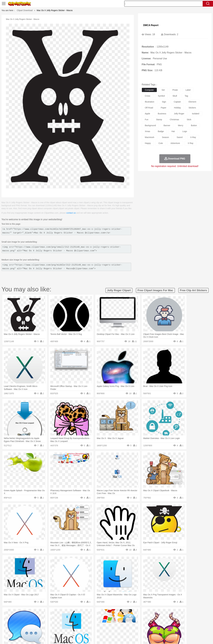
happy (148, 143)
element (192, 102)
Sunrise (119, 612)
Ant (30, 617)
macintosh (150, 137)
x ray (191, 143)
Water (135, 612)
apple (147, 114)
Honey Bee (115, 617)
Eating (131, 630)
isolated (196, 114)
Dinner (118, 630)
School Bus (92, 626)
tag (186, 96)
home (104, 621)
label (188, 90)
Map (100, 626)
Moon (111, 612)
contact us (71, 213)
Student (32, 626)
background (150, 125)
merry (181, 125)
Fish (101, 617)
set (163, 90)
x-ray (193, 137)
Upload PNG (188, 638)
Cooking (146, 630)
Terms (146, 638)
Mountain (127, 612)
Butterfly (48, 617)
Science (126, 626)
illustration (150, 102)
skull (175, 96)
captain (177, 102)
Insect (124, 617)
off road (149, 108)
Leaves (46, 612)
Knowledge (108, 626)
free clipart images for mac (155, 290)
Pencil (73, 626)
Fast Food (61, 630)
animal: (23, 617)
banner (167, 125)
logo (185, 131)
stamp (159, 120)
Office (140, 626)
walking (96, 621)
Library (118, 626)
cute (161, 143)
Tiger (164, 617)
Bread (138, 630)
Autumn (38, 612)
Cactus (54, 612)
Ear (84, 621)
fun (147, 120)
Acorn (31, 612)
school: (23, 626)
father (126, 621)
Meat (75, 630)
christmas (174, 120)
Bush (142, 612)
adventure (175, 143)
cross (148, 96)
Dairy (39, 630)
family (50, 621)
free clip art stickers (193, 290)
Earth (68, 612)
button (194, 125)
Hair (110, 621)
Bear (35, 617)
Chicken (61, 617)
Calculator (157, 626)
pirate (175, 90)
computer (149, 90)
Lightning (103, 612)
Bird (41, 617)
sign (164, 102)
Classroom (56, 626)
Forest (161, 612)
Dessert (46, 630)
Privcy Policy (157, 638)
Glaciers (88, 612)
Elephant (94, 617)
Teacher (40, 626)
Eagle (86, 617)
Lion (130, 617)
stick (189, 120)
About (139, 638)
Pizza (125, 630)
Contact (168, 638)
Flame (80, 612)
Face (140, 621)
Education (82, 626)
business (162, 114)
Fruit (69, 630)
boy (120, 621)
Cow (68, 617)
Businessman (68, 621)
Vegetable (101, 630)
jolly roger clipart (119, 290)
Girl (115, 621)
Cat (55, 617)
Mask (31, 621)
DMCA (177, 638)
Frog (106, 617)
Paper (133, 626)
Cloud (148, 612)
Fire (74, 612)
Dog (74, 617)
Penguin (157, 617)
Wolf (177, 617)
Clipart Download (25, 10)
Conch (61, 612)
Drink (53, 630)
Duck (79, 617)
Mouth (133, 621)
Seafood (92, 630)
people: (23, 621)
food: (22, 630)
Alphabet (148, 626)
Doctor (78, 621)
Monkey (136, 617)
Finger (146, 621)
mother (57, 621)
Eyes (89, 621)
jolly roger (179, 114)
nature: (23, 612)
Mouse (144, 617)
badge (161, 131)
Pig (150, 617)
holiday (177, 108)
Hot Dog (155, 630)
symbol (161, 96)
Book (47, 626)
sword (180, 137)
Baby (37, 621)
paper (164, 108)
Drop (154, 612)
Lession (166, 626)
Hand (153, 621)
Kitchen (110, 630)
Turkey (171, 617)
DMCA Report (151, 25)
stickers (192, 108)
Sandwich (83, 630)
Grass (95, 612)
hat (173, 131)
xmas (147, 131)
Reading (65, 626)
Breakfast (31, 630)
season (165, 137)
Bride (43, 621)
